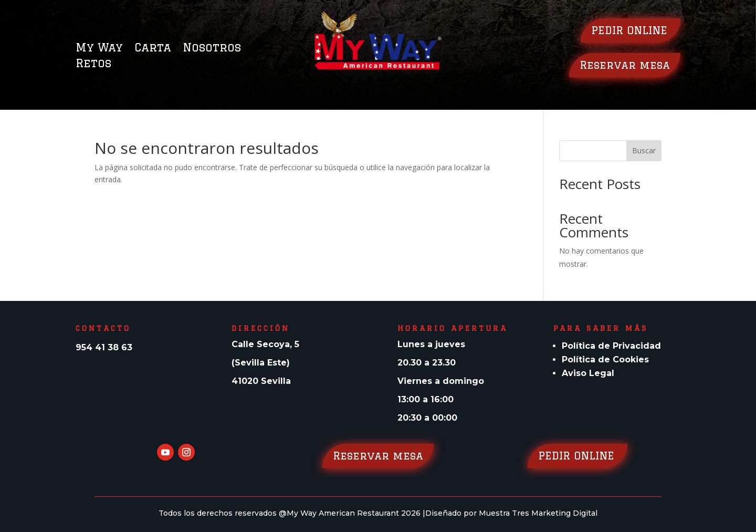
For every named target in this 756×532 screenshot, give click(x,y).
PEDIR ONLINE (631, 30)
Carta (153, 49)
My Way (99, 49)
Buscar (644, 150)
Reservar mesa (625, 65)
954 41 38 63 (104, 347)
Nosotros (212, 49)
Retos (93, 64)
